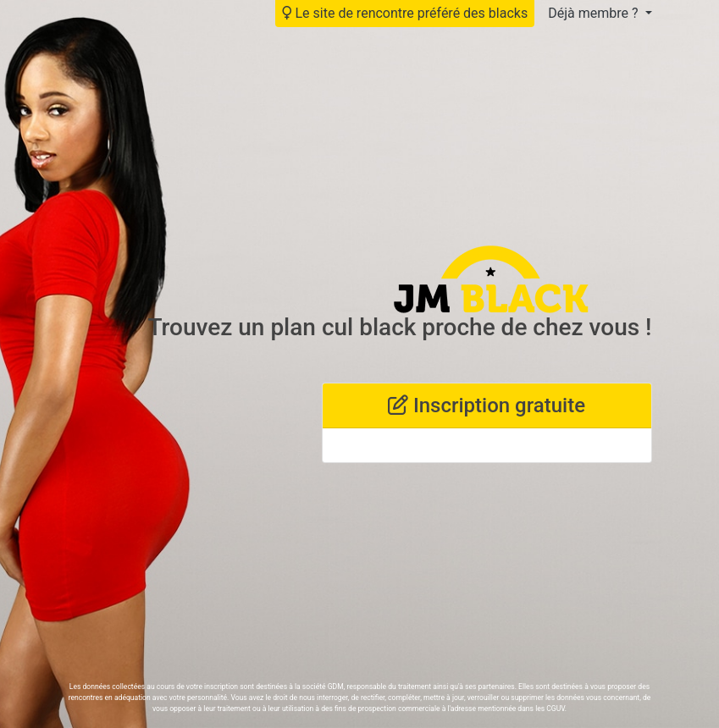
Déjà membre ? (595, 13)
